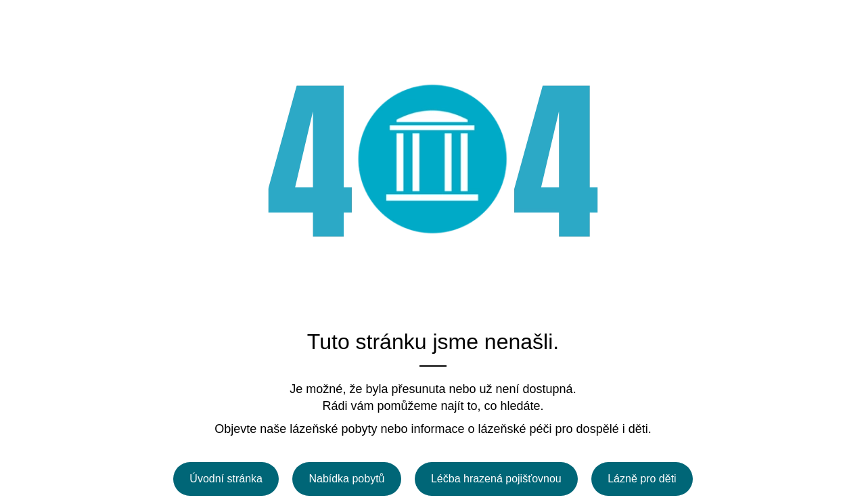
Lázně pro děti (642, 479)
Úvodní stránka (226, 479)
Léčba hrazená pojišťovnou (496, 479)
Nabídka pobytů (346, 479)
